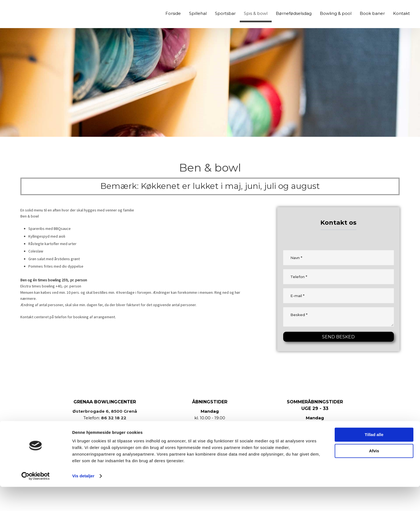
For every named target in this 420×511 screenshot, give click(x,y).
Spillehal (198, 13)
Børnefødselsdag (294, 13)
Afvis (374, 475)
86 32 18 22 (114, 418)
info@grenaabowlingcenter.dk (112, 424)
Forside (173, 13)
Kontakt (401, 13)
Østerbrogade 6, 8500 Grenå (105, 411)
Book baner (372, 13)
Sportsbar (225, 13)
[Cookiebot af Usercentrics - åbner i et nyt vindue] (36, 500)
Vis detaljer (83, 500)
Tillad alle (374, 459)
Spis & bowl (256, 13)
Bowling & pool (336, 13)
